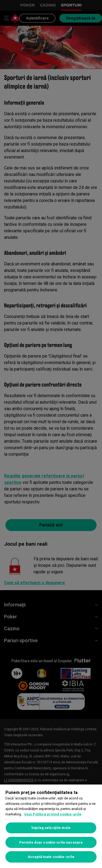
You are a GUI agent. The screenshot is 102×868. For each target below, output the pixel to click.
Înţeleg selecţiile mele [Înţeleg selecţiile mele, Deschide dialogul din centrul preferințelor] (51, 828)
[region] (51, 826)
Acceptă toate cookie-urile (51, 857)
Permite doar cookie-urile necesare (51, 842)
